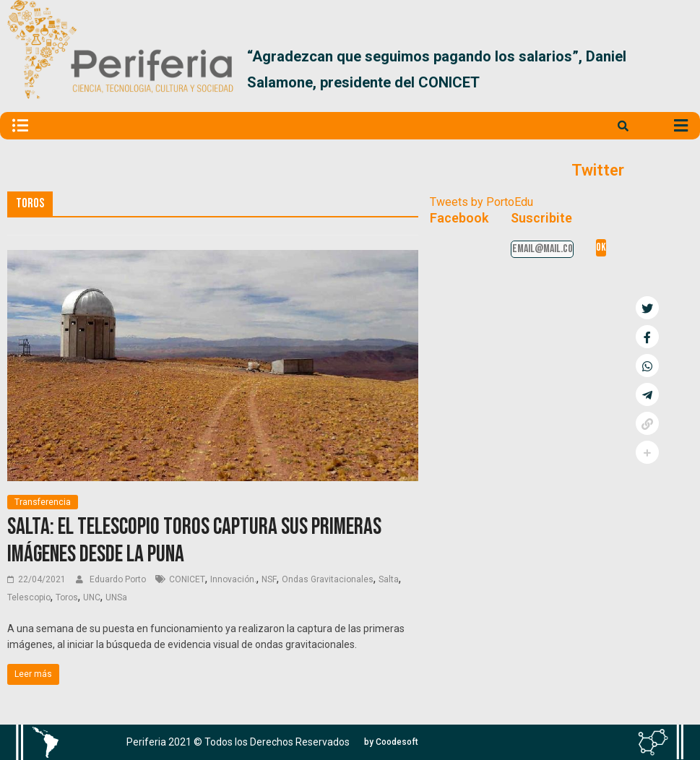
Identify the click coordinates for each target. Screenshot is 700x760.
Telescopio (29, 597)
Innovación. (233, 579)
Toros (67, 597)
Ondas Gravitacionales (328, 579)
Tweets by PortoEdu (481, 202)
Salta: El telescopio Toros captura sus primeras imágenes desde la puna (194, 541)
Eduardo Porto (119, 579)
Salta (389, 579)
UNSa (116, 597)
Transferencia (43, 502)
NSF (269, 579)
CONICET (187, 579)
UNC (92, 597)
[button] (676, 69)
